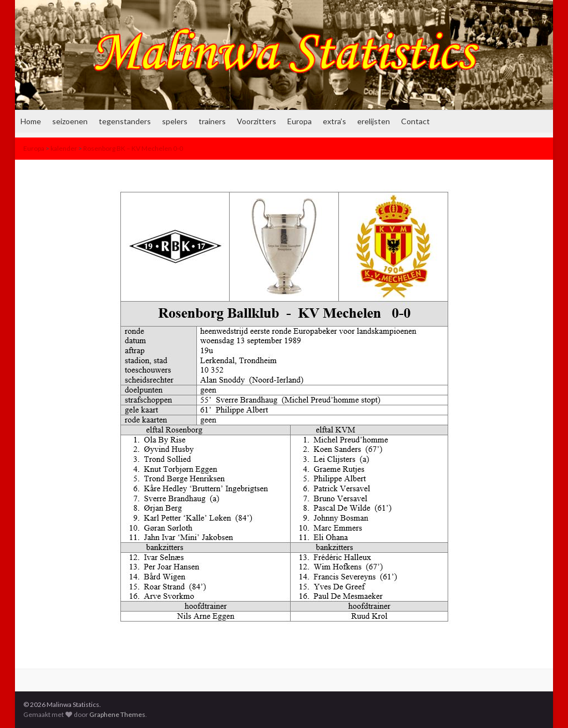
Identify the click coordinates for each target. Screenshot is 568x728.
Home (31, 121)
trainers (212, 121)
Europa (300, 121)
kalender (64, 148)
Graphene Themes (117, 714)
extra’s (334, 121)
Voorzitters (257, 121)
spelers (175, 121)
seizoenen (70, 121)
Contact (415, 121)
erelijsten (374, 121)
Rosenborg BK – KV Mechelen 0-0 (133, 148)
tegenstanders (125, 121)
